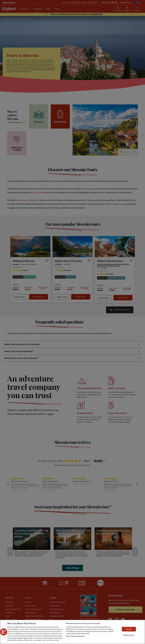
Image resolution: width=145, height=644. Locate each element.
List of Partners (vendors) (75, 636)
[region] (72, 632)
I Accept (129, 629)
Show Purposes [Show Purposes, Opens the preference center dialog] (129, 635)
